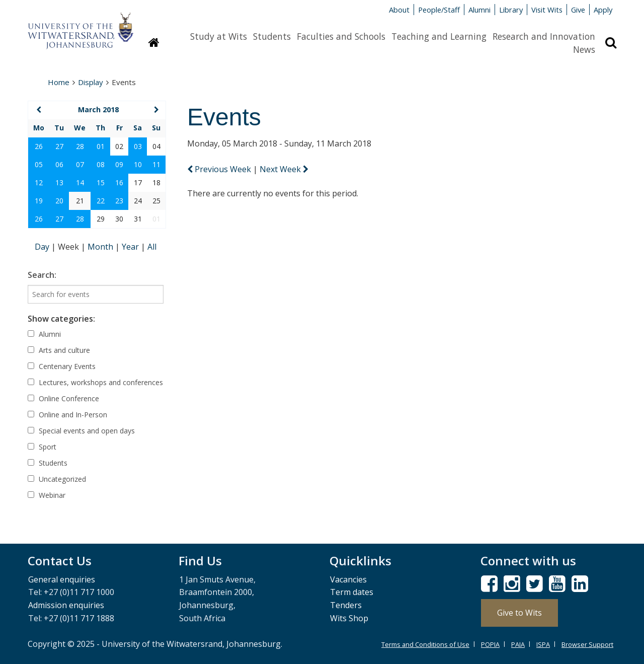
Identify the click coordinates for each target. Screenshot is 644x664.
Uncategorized (57, 479)
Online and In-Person (67, 415)
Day (43, 247)
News (584, 49)
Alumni (479, 10)
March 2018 (98, 109)
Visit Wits (547, 10)
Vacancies (348, 579)
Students (272, 36)
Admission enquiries (66, 605)
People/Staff (439, 10)
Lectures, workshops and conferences (95, 382)
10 (138, 164)
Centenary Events (62, 366)
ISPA (543, 644)
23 (119, 201)
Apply (603, 10)
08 (101, 164)
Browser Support (587, 644)
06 (59, 164)
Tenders (346, 605)
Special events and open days (81, 431)
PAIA (518, 644)
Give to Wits (519, 613)
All (152, 247)
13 (59, 182)
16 (119, 182)
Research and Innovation (544, 36)
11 (156, 164)
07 (80, 164)
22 (101, 201)
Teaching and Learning (439, 36)
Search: (42, 275)
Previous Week (220, 169)
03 (138, 146)
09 (119, 164)
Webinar (47, 495)
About (399, 10)
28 (80, 146)
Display (91, 82)
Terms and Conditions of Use (425, 644)
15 (101, 182)
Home (59, 82)
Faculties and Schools (341, 36)
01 (101, 146)
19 (39, 201)
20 (59, 201)
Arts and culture (59, 350)
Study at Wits (219, 36)
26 (39, 146)
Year (131, 247)
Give (578, 10)
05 (39, 164)
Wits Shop (349, 618)
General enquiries (62, 579)
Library (511, 10)
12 (39, 182)
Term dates (352, 592)
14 (80, 182)
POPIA (490, 644)
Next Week (284, 169)
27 (59, 146)
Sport (42, 447)
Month (101, 247)
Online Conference (63, 398)
